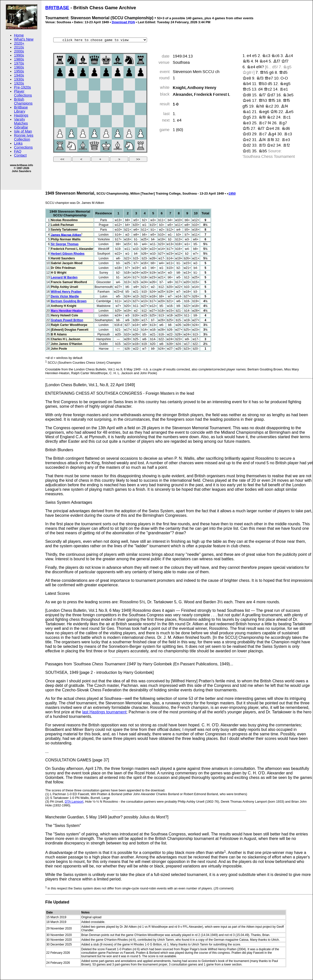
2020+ (19, 43)
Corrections (23, 147)
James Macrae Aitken (66, 235)
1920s (19, 83)
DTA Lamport (74, 802)
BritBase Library (21, 109)
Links (18, 143)
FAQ (18, 151)
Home (19, 35)
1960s (19, 67)
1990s (19, 55)
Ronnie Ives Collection (24, 137)
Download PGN (123, 22)
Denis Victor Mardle (65, 296)
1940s (19, 75)
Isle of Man (23, 131)
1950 (232, 193)
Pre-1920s (22, 87)
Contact (20, 155)
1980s (19, 59)
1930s (19, 79)
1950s (19, 71)
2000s (19, 51)
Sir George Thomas (65, 244)
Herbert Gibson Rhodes (68, 254)
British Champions (23, 101)
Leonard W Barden (64, 277)
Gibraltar (21, 127)
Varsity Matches (21, 121)
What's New (24, 39)
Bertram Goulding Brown (69, 301)
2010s (19, 47)
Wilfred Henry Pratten (66, 292)
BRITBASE (57, 8)
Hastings (21, 115)
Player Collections (23, 93)
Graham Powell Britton (67, 320)
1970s (19, 63)
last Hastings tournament (104, 712)
